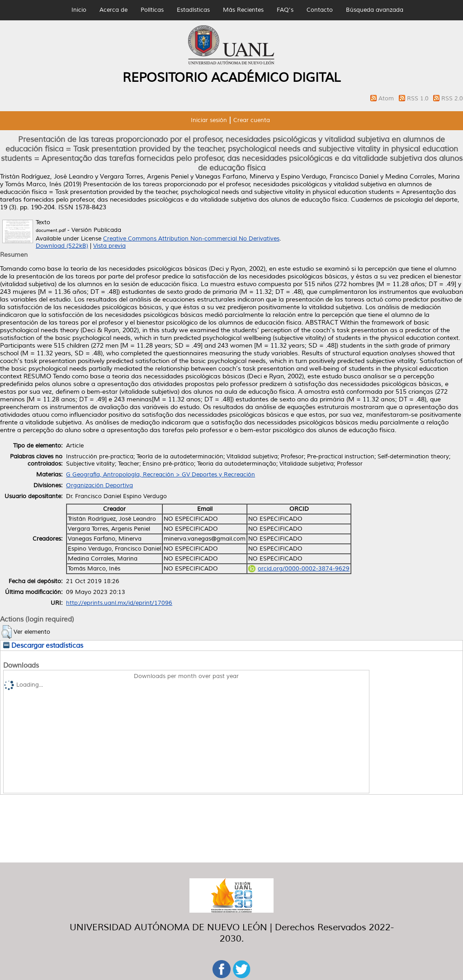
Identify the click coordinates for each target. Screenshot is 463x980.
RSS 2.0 (452, 99)
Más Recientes (243, 10)
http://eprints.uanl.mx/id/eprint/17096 (119, 603)
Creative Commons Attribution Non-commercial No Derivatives (191, 239)
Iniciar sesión (209, 120)
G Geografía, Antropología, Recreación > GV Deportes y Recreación (161, 475)
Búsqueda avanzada (375, 10)
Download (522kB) (62, 246)
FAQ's (285, 10)
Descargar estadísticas (43, 645)
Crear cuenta (252, 120)
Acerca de (113, 10)
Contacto (320, 10)
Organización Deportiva (99, 485)
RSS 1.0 (419, 99)
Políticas (152, 10)
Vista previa (109, 246)
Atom (387, 99)
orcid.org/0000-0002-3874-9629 (299, 569)
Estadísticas (193, 10)
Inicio (79, 10)
